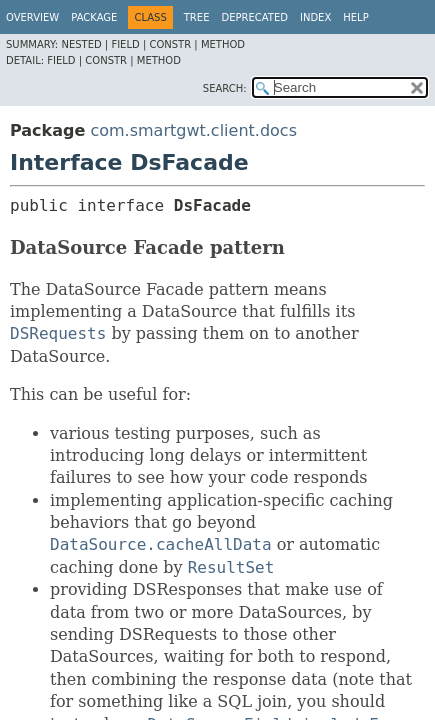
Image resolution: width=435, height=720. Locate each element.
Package (94, 17)
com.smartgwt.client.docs (193, 130)
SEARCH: (225, 88)
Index (315, 17)
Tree (197, 17)
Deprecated (254, 17)
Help (355, 17)
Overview (32, 17)
